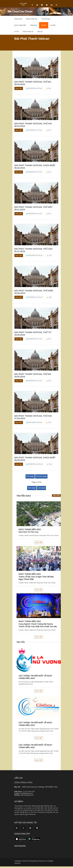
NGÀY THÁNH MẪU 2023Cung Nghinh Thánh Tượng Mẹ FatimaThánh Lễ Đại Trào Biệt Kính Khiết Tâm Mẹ (38, 626)
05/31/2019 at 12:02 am (35, 256)
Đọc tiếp (19, 89)
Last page (41, 489)
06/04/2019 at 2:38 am (35, 88)
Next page (32, 489)
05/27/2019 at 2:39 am (35, 424)
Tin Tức (44, 25)
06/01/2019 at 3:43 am (35, 214)
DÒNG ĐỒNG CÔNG (23, 784)
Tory (49, 88)
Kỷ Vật (17, 32)
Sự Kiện (53, 25)
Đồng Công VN (28, 32)
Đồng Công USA (32, 19)
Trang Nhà (18, 19)
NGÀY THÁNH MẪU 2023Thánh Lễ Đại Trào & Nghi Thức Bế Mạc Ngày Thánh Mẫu (36, 578)
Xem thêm (56, 497)
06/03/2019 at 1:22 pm (35, 130)
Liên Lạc (40, 32)
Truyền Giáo (46, 19)
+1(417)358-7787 (23, 4)
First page (30, 478)
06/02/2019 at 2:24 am (35, 172)
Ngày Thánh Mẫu (20, 25)
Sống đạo (34, 25)
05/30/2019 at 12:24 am (35, 298)
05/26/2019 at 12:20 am (35, 466)
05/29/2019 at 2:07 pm (35, 340)
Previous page (41, 478)
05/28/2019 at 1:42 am (35, 382)
